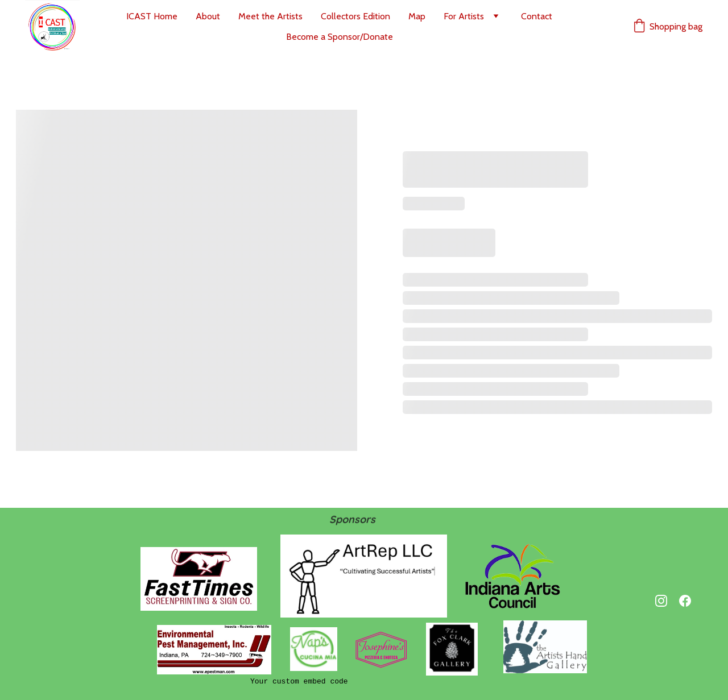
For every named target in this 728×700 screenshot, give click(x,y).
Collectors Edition (355, 16)
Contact (537, 16)
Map (417, 16)
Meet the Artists (270, 16)
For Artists (464, 16)
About (208, 16)
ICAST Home (152, 16)
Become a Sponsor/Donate (340, 37)
